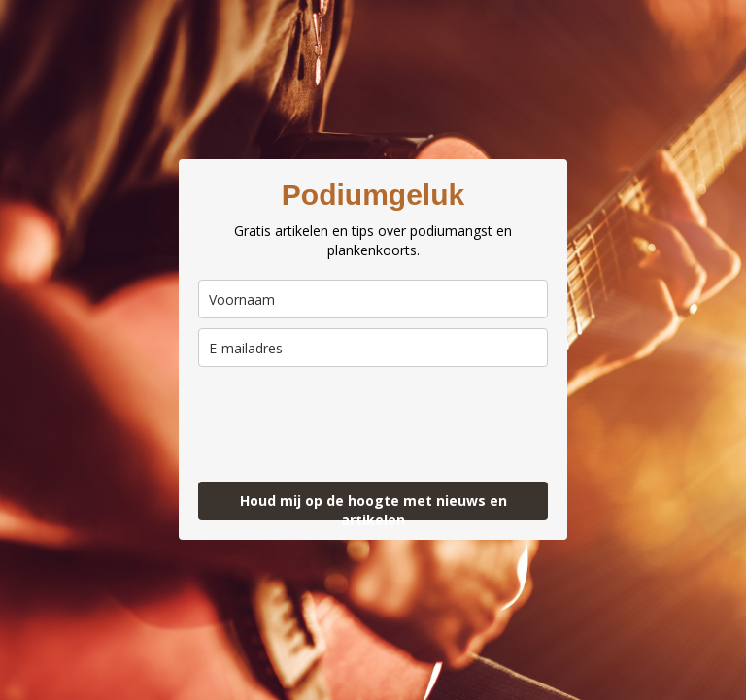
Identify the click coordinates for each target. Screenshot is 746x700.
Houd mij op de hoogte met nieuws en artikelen (373, 506)
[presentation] (312, 416)
